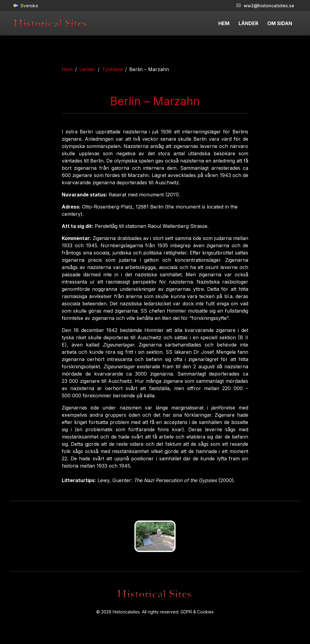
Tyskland (112, 69)
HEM (224, 23)
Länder (87, 69)
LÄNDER (248, 23)
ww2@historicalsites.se (265, 6)
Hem (67, 69)
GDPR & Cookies (197, 612)
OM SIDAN (280, 23)
